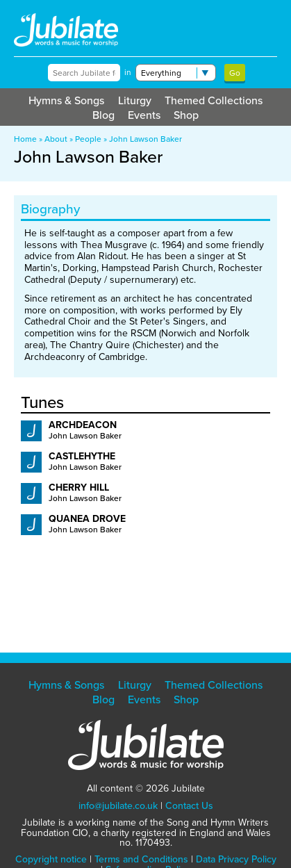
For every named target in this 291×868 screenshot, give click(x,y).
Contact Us (189, 806)
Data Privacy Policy (236, 859)
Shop (186, 115)
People (88, 139)
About (56, 139)
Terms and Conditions (141, 859)
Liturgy (135, 100)
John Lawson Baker (145, 139)
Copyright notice (51, 859)
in (128, 72)
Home (25, 139)
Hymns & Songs (66, 100)
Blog (103, 115)
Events (144, 115)
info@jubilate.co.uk (118, 806)
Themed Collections (214, 100)
